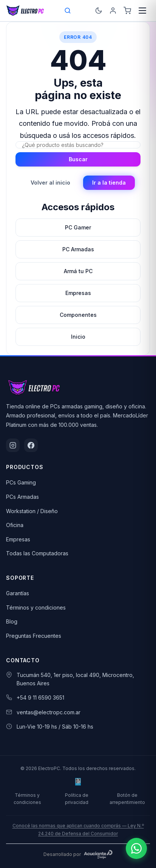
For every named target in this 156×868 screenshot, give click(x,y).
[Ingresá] (113, 11)
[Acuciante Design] (98, 854)
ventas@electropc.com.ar (49, 712)
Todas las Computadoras (37, 553)
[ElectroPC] (25, 11)
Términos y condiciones (36, 607)
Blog (12, 621)
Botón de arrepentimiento (127, 799)
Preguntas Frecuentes (34, 636)
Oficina (15, 525)
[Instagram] (13, 445)
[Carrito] (127, 11)
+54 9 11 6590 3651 (40, 698)
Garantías (18, 593)
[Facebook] (31, 445)
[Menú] (142, 11)
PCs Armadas (22, 497)
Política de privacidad (77, 799)
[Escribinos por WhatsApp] (136, 848)
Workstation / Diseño (32, 511)
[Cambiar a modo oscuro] (99, 11)
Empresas (18, 539)
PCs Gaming (21, 482)
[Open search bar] (68, 11)
